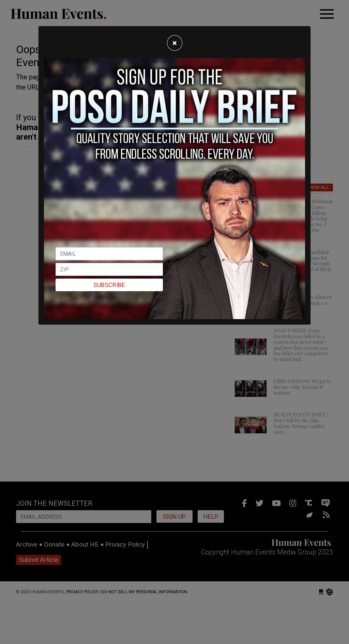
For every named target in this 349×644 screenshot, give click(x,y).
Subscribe (109, 285)
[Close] (175, 43)
